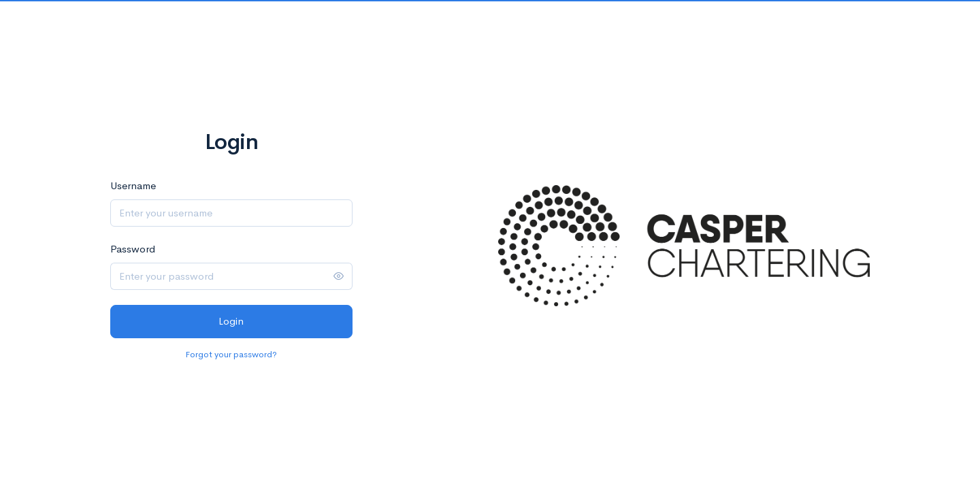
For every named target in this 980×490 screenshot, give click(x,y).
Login (231, 321)
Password (133, 249)
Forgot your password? (231, 354)
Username (133, 185)
